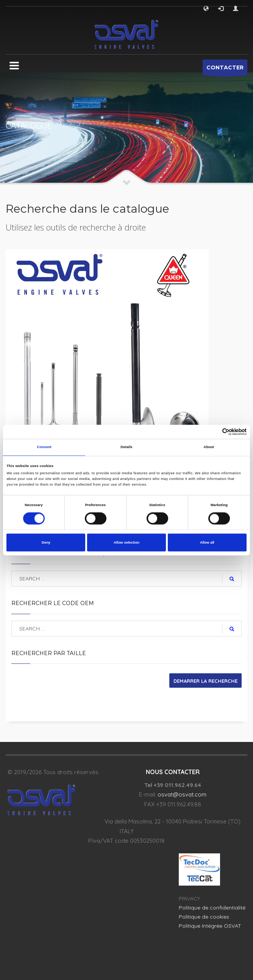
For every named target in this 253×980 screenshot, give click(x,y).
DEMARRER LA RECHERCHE (205, 681)
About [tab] (209, 447)
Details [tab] (126, 447)
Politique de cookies (204, 917)
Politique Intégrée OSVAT (210, 926)
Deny (46, 543)
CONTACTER (225, 70)
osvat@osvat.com (182, 794)
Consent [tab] (44, 447)
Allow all (207, 543)
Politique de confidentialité (212, 908)
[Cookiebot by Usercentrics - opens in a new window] (213, 432)
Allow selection (126, 543)
